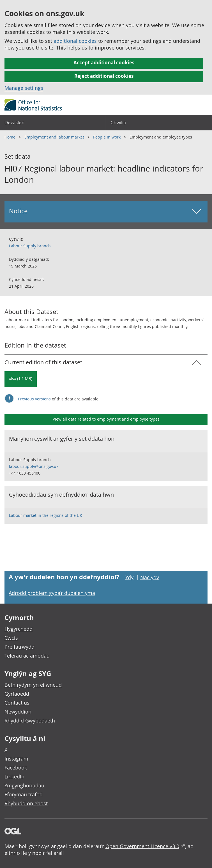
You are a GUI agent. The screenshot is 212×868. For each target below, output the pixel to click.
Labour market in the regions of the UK (46, 515)
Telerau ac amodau (27, 656)
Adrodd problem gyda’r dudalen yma (52, 593)
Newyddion (18, 712)
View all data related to (106, 419)
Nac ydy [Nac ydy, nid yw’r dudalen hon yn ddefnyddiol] (150, 577)
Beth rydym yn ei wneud (33, 685)
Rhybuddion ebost (26, 803)
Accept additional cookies (104, 63)
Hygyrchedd (19, 629)
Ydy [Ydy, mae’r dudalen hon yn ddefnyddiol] (129, 577)
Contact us (17, 703)
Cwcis (11, 638)
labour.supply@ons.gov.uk (34, 466)
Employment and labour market (55, 137)
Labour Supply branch (30, 246)
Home (11, 137)
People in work (107, 137)
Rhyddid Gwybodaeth (30, 721)
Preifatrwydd (19, 647)
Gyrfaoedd (17, 694)
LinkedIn (14, 776)
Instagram (16, 759)
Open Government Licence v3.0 (142, 846)
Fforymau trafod (24, 794)
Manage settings (24, 88)
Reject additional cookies (104, 76)
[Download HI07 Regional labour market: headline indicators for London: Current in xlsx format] (21, 379)
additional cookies (75, 41)
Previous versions (35, 399)
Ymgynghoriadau (24, 785)
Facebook (16, 768)
